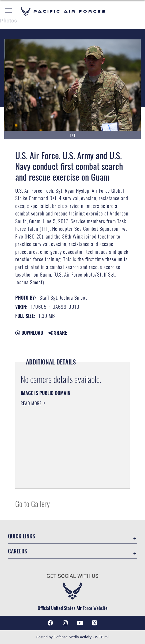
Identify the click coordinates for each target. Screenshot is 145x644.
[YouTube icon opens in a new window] (80, 623)
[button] (9, 11)
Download (29, 333)
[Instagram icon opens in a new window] (65, 623)
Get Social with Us (72, 576)
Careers (18, 551)
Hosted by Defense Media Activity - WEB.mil (73, 637)
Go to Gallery (33, 503)
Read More (32, 403)
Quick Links (22, 536)
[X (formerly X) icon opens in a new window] (94, 623)
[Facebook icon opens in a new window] (51, 623)
